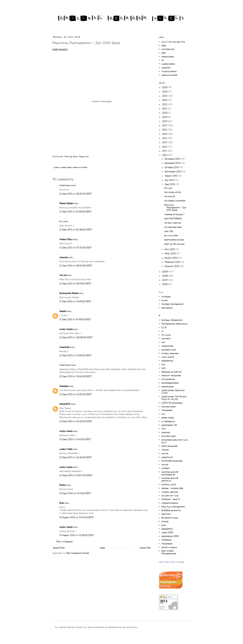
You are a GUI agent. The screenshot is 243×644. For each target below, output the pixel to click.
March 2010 (171, 258)
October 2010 (172, 167)
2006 (165, 284)
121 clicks (166, 335)
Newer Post (59, 548)
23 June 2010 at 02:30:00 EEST (76, 421)
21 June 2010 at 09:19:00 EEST (75, 284)
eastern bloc (168, 49)
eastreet (166, 338)
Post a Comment (65, 542)
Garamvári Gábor (69, 293)
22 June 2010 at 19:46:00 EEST (75, 376)
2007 (165, 280)
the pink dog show (173, 227)
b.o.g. (164, 525)
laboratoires (168, 64)
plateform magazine (172, 461)
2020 (165, 113)
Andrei (63, 311)
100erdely (167, 540)
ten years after (172, 192)
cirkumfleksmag (170, 503)
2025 (165, 92)
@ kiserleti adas (170, 518)
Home (102, 548)
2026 (165, 87)
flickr (165, 300)
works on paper (80, 167)
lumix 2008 (167, 532)
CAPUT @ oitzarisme (172, 403)
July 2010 (170, 180)
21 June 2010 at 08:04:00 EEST (76, 266)
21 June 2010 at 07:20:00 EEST (76, 248)
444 (164, 368)
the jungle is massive (175, 201)
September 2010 (173, 172)
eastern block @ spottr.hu (170, 479)
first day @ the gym (174, 244)
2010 (165, 155)
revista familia (169, 547)
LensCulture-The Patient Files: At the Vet (174, 398)
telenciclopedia (169, 71)
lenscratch (167, 457)
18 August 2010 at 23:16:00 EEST (77, 517)
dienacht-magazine (171, 375)
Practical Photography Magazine (71, 157)
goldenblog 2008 (170, 536)
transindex (167, 410)
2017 (165, 125)
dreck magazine (169, 446)
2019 (165, 117)
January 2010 (172, 266)
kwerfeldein (168, 387)
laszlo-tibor (66, 449)
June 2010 (170, 184)
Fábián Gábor (66, 203)
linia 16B (169, 231)
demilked (166, 432)
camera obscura (170, 492)
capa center (168, 357)
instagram (167, 308)
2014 (165, 138)
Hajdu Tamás (164, 562)
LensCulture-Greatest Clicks (173, 392)
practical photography (173, 507)
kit (163, 60)
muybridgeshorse (170, 383)
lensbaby (166, 68)
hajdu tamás (66, 329)
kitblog (165, 521)
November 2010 (173, 163)
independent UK (169, 425)
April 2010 (170, 253)
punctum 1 (166, 514)
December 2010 (173, 159)
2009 (165, 272)
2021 (165, 109)
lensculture (167, 346)
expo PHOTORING (173, 219)
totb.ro (165, 450)
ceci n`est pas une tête (173, 42)
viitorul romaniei (170, 353)
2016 (165, 130)
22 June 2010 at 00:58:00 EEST (76, 337)
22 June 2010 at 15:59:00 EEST (75, 355)
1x (162, 331)
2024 (165, 96)
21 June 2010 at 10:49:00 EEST (75, 301)
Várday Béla (66, 239)
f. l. (61, 221)
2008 (165, 276)
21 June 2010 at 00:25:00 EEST (76, 194)
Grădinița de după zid (171, 372)
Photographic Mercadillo (174, 324)
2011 (165, 151)
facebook (166, 297)
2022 (165, 104)
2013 (165, 142)
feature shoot (169, 407)
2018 (165, 121)
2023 (165, 100)
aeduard (64, 257)
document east (169, 350)
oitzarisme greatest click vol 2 (175, 441)
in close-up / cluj (170, 495)
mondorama (168, 361)
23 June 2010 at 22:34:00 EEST (75, 457)
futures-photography (173, 304)
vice (163, 342)
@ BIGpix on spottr (171, 510)
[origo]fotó (167, 529)
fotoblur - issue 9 (171, 499)
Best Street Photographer (169, 552)
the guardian (168, 379)
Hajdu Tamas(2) (60, 49)
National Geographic (172, 320)
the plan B (170, 196)
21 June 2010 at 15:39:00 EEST (75, 319)
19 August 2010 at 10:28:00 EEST (77, 535)
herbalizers (66, 167)
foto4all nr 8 (169, 484)
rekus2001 (65, 404)
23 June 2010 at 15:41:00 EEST (75, 439)
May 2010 (170, 249)
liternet (166, 468)
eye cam (168, 188)
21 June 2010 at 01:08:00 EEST (75, 212)
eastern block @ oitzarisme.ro (170, 473)
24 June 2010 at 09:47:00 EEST (76, 475)
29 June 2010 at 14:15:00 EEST (75, 493)
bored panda (168, 418)
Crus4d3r (64, 347)
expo (164, 53)
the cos (63, 275)
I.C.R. (164, 327)
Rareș (62, 485)
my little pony (171, 235)
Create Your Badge (177, 562)
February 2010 (173, 262)
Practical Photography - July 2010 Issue (175, 208)
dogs (164, 45)
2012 (165, 147)
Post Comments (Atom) (78, 553)
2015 (165, 134)
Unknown (64, 386)
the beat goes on (172, 223)
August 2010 (171, 176)
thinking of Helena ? (174, 214)
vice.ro (165, 453)
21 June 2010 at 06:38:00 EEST (76, 230)
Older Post (145, 548)
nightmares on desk (174, 240)
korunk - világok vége (172, 488)
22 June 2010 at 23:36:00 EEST (76, 394)
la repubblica (168, 421)
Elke (62, 503)
